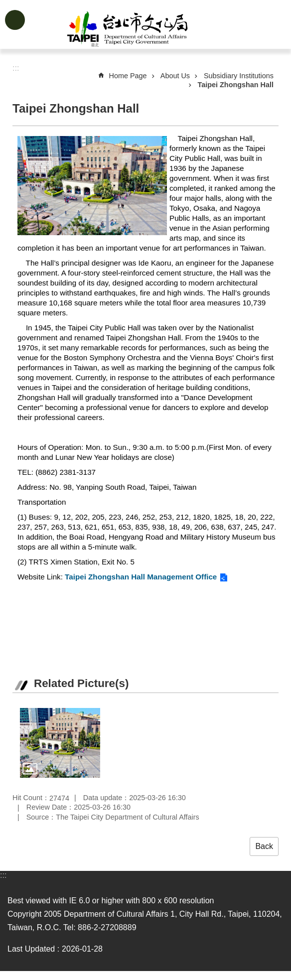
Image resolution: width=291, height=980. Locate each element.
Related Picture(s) (81, 683)
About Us (175, 76)
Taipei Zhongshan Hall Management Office (141, 577)
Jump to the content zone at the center (5, 5)
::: (3, 875)
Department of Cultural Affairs (161, 29)
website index (15, 20)
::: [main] (16, 68)
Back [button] (264, 846)
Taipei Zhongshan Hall (236, 85)
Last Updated (31, 949)
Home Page (128, 76)
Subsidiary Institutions (239, 76)
